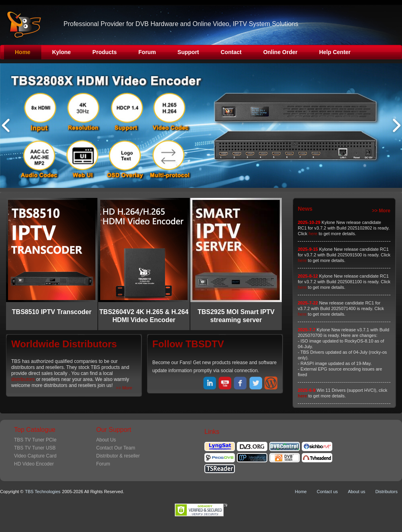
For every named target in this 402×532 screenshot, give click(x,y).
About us (357, 492)
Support (188, 52)
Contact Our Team (116, 448)
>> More (124, 388)
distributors (23, 379)
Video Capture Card (35, 456)
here (313, 234)
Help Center (335, 52)
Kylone (62, 52)
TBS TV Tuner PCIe (35, 440)
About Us (106, 440)
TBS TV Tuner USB (35, 448)
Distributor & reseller (118, 456)
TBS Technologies (42, 492)
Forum (147, 52)
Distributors (386, 492)
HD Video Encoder (34, 464)
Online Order (281, 52)
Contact (231, 52)
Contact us (327, 492)
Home (23, 52)
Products (105, 52)
